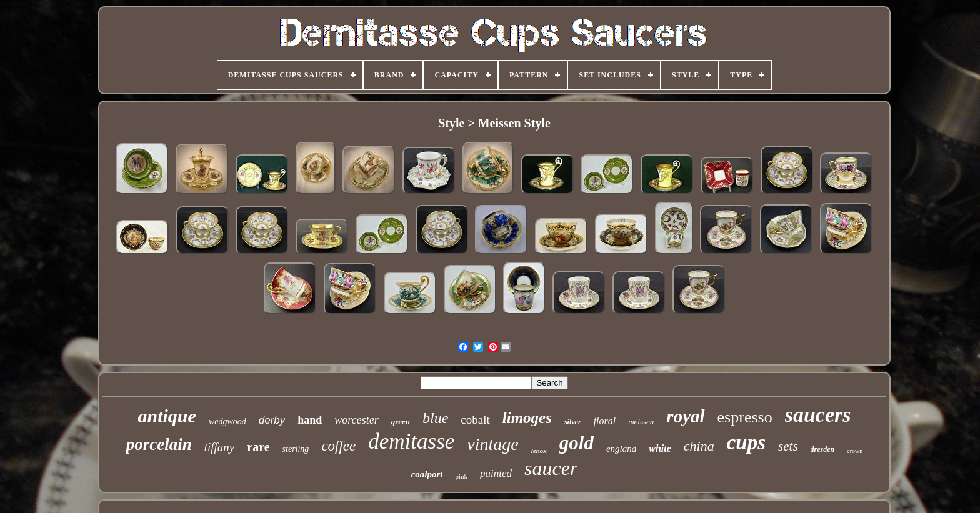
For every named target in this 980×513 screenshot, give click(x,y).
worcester (356, 420)
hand (310, 420)
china (699, 446)
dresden (823, 449)
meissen (641, 421)
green (401, 421)
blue (435, 418)
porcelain (159, 444)
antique (167, 416)
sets (788, 446)
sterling (296, 449)
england (621, 449)
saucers (818, 415)
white (660, 448)
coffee (338, 446)
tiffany (220, 447)
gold (577, 443)
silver (573, 422)
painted (496, 473)
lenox (539, 451)
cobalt (475, 420)
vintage (492, 444)
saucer (551, 468)
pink (461, 476)
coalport (427, 474)
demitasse (411, 441)
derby (272, 420)
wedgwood (227, 421)
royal (685, 416)
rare (258, 447)
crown (855, 451)
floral (605, 421)
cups (746, 442)
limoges (527, 418)
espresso (745, 417)
